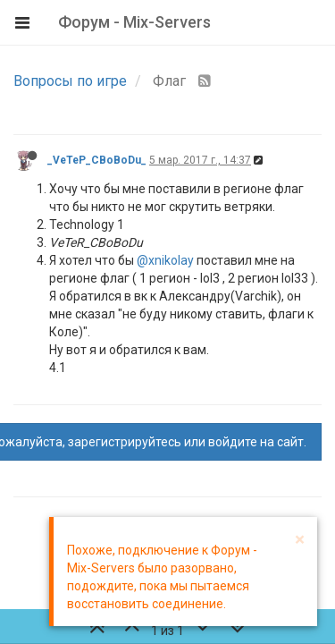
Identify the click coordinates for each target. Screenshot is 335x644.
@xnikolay (165, 260)
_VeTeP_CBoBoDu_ (97, 160)
